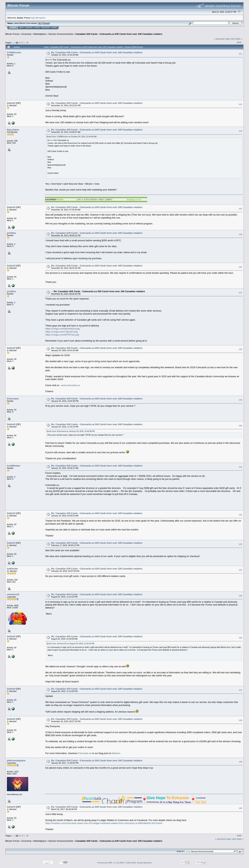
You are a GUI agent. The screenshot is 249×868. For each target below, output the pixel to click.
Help (21, 28)
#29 (240, 400)
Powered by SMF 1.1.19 (108, 863)
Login (37, 28)
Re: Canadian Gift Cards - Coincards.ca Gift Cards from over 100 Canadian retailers (97, 52)
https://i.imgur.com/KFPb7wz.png (62, 335)
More (54, 28)
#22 (240, 104)
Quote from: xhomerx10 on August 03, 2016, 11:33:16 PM (70, 644)
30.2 (40, 23)
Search (29, 28)
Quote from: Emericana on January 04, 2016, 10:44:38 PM (70, 431)
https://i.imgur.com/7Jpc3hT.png (61, 332)
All (27, 43)
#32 (240, 515)
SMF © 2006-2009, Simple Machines (136, 863)
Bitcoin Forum (12, 34)
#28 (240, 349)
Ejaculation (13, 130)
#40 (240, 808)
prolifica (11, 233)
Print (239, 42)
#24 (240, 209)
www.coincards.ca (70, 385)
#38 (240, 720)
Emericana (13, 399)
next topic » (237, 39)
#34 (240, 570)
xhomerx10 (13, 594)
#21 (240, 54)
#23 (240, 131)
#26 (240, 267)
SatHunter (12, 569)
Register (46, 28)
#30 (240, 426)
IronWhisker (14, 466)
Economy (27, 34)
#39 (240, 762)
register (42, 18)
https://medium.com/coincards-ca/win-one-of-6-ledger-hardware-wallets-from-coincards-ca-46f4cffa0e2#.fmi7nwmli (104, 823)
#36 (240, 638)
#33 (240, 544)
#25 (240, 234)
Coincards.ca (85, 753)
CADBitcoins (14, 52)
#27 (240, 293)
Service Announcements (61, 34)
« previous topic (222, 39)
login (33, 18)
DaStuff (11, 103)
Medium (116, 753)
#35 (240, 596)
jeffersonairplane (16, 761)
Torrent (46, 23)
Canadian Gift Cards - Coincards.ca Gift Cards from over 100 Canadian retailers (119, 34)
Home (13, 28)
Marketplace (40, 34)
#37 (240, 690)
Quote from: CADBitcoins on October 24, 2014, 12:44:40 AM (71, 137)
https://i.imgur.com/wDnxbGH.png (62, 329)
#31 (240, 467)
